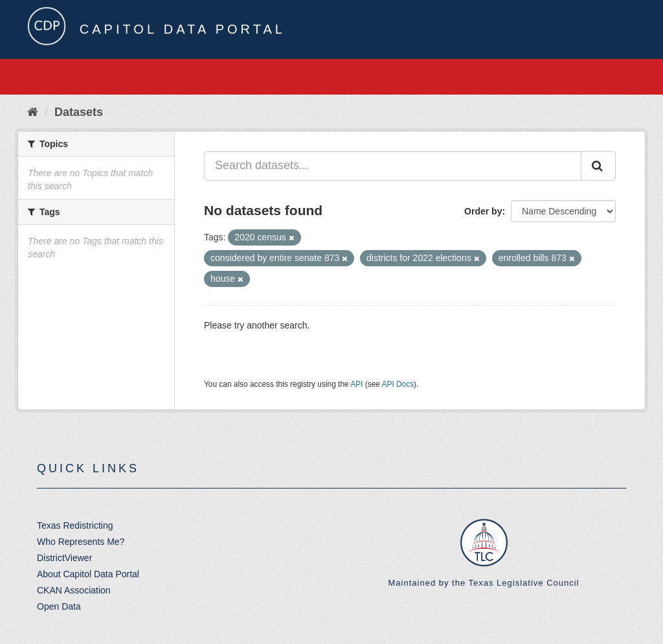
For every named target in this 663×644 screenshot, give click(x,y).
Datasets (79, 112)
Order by (483, 211)
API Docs (398, 384)
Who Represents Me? (81, 542)
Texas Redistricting (75, 525)
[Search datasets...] (393, 166)
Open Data (59, 606)
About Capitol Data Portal (88, 574)
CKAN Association (74, 590)
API (356, 384)
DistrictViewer (64, 558)
